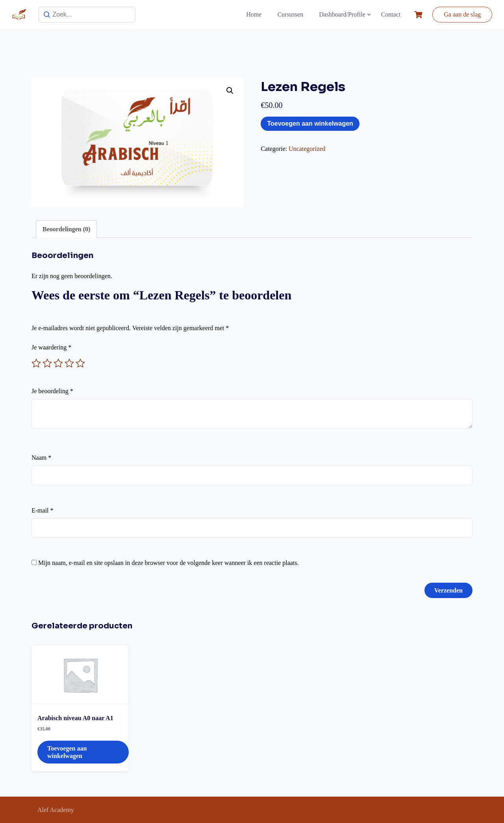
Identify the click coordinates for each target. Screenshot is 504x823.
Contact (391, 14)
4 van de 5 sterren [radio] (69, 363)
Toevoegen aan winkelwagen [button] (67, 752)
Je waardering (51, 347)
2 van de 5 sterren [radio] (47, 363)
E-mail (43, 510)
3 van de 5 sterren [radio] (58, 363)
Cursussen (290, 14)
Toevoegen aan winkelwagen (310, 124)
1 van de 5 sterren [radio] (36, 363)
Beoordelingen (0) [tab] (66, 229)
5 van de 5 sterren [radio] (80, 363)
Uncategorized (307, 149)
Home (254, 14)
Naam (41, 458)
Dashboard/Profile (342, 14)
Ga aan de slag (462, 14)
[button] (230, 91)
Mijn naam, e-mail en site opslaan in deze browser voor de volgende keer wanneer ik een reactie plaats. (169, 563)
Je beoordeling (52, 391)
